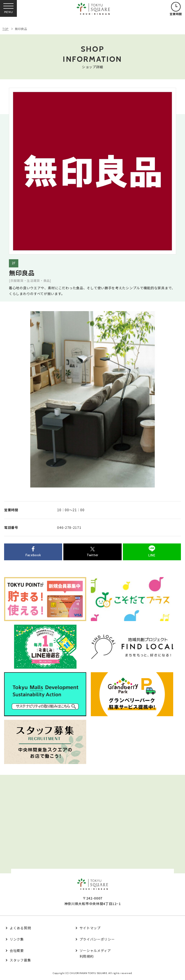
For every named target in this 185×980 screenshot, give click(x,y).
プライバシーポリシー (97, 939)
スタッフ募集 (20, 960)
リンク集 (17, 939)
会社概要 (17, 950)
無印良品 (21, 29)
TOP (6, 29)
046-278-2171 (69, 527)
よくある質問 (20, 928)
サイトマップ (90, 928)
